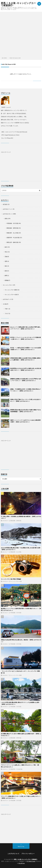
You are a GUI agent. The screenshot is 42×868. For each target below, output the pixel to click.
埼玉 (6, 252)
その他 (5, 304)
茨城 (6, 257)
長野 (6, 261)
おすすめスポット (8, 214)
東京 (6, 266)
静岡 (6, 276)
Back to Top (21, 846)
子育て (7, 309)
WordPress (22, 863)
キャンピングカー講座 (11, 290)
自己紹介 (5, 204)
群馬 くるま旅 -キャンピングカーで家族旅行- (18, 4)
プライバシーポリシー (28, 854)
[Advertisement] (21, 34)
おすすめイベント (8, 209)
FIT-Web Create (31, 861)
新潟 (6, 271)
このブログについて (13, 854)
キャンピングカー (8, 285)
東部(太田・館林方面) (12, 242)
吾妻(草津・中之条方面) (13, 238)
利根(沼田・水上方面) (12, 233)
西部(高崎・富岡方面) (12, 228)
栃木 (6, 247)
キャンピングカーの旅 (11, 295)
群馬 (6, 219)
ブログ (7, 313)
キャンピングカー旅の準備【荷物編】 (11, 579)
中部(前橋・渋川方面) (12, 223)
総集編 (7, 280)
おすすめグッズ (7, 299)
